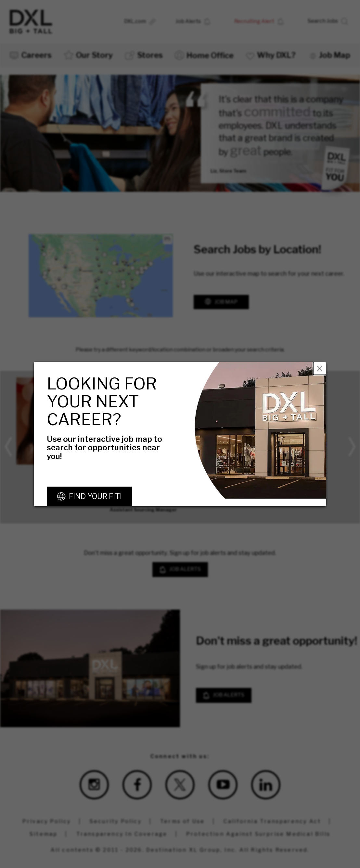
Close (320, 368)
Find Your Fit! (95, 496)
